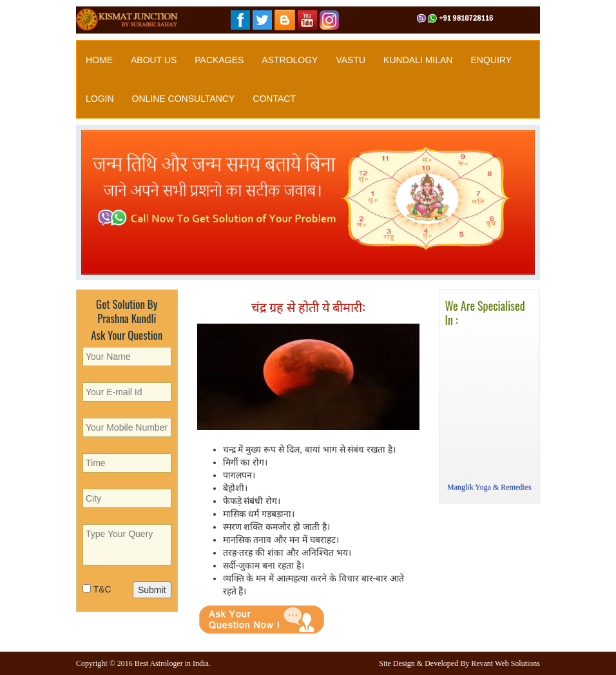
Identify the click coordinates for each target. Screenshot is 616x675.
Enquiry (491, 60)
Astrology (290, 60)
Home (99, 60)
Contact (274, 99)
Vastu (351, 60)
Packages (219, 60)
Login (100, 99)
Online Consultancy (184, 99)
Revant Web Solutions (505, 663)
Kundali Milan (418, 60)
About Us (154, 60)
